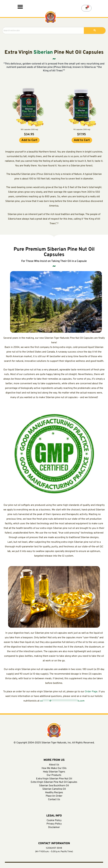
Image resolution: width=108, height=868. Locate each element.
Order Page (91, 692)
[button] (20, 7)
